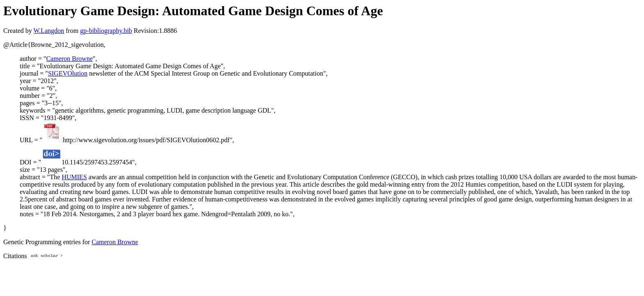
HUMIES (74, 177)
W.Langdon (49, 31)
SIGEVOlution (68, 73)
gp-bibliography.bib (106, 31)
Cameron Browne (69, 59)
